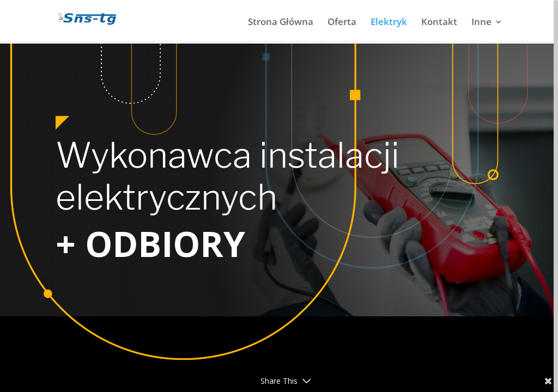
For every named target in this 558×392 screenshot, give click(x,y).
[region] (279, 196)
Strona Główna (281, 23)
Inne (481, 23)
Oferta (342, 23)
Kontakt (439, 23)
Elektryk (389, 23)
